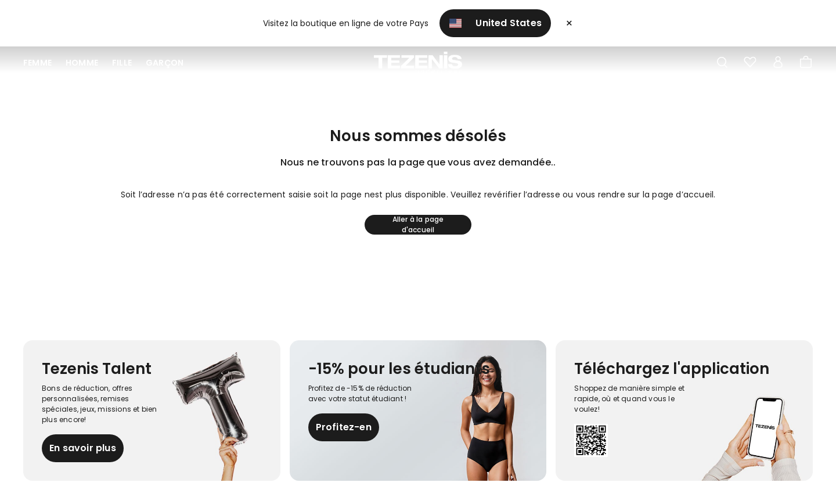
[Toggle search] (722, 63)
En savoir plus (83, 448)
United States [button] (495, 23)
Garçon (165, 63)
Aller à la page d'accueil (418, 225)
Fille (122, 63)
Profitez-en (344, 427)
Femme (37, 63)
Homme (82, 63)
